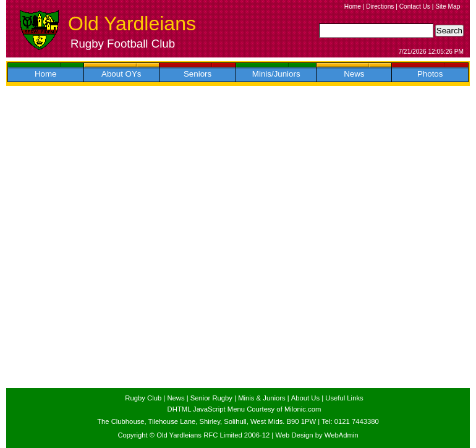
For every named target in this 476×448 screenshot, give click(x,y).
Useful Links (344, 398)
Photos (430, 74)
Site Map (448, 6)
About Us (305, 398)
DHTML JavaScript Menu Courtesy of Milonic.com (244, 409)
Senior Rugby (211, 398)
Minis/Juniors (276, 74)
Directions (380, 6)
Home (353, 6)
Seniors (198, 74)
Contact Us (415, 6)
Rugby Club (143, 398)
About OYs (121, 74)
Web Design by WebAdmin (317, 435)
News (354, 74)
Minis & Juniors (261, 398)
